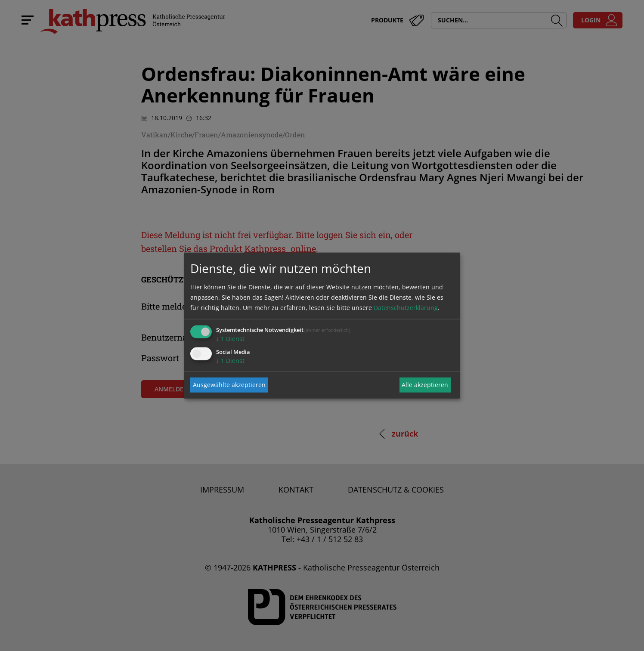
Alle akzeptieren (425, 385)
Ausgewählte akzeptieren (229, 385)
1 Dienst (230, 338)
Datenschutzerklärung (406, 307)
